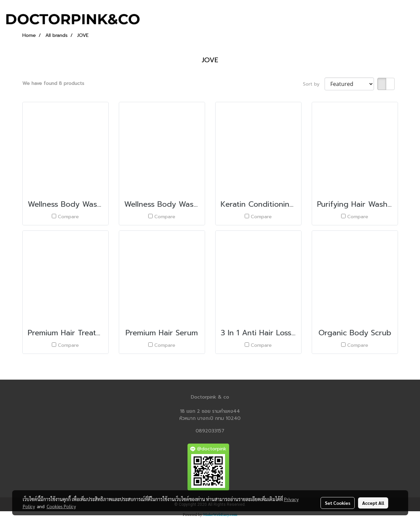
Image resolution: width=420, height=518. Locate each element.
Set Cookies (338, 503)
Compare (68, 217)
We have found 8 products (53, 83)
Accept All (373, 503)
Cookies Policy (61, 506)
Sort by (314, 84)
